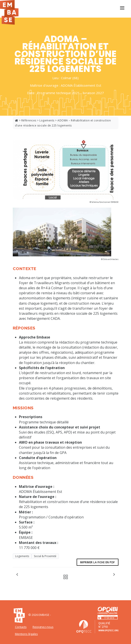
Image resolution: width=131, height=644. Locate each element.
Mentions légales (26, 634)
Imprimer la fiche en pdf (98, 562)
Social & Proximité (45, 556)
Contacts (21, 627)
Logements (47, 120)
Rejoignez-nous (43, 627)
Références (29, 120)
